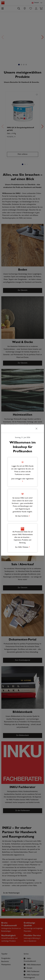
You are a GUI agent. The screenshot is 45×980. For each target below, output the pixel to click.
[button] (22, 472)
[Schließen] (36, 429)
